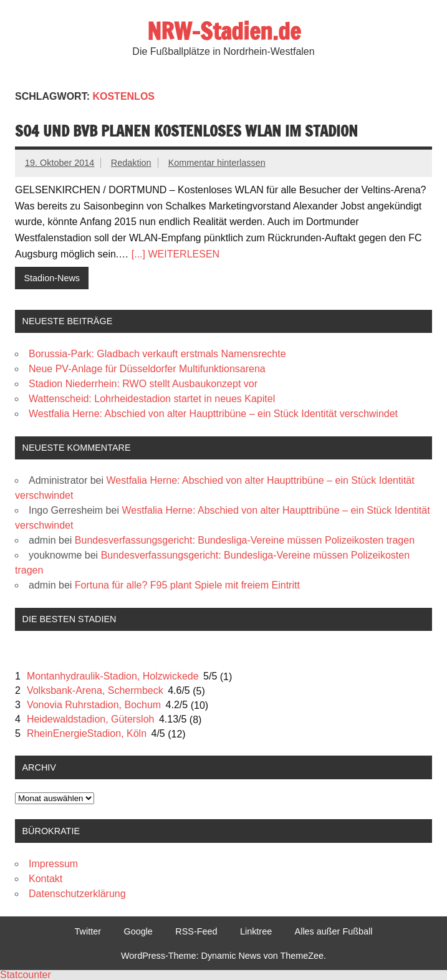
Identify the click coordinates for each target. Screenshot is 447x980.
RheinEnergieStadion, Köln (87, 733)
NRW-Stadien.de (224, 31)
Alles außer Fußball (334, 931)
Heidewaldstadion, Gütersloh (91, 719)
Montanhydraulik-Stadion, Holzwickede (113, 676)
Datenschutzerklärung (77, 894)
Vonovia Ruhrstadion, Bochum (94, 705)
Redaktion (131, 163)
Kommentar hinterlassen (217, 163)
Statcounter (26, 975)
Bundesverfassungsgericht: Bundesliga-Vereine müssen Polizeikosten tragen (245, 540)
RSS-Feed (196, 931)
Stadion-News (52, 278)
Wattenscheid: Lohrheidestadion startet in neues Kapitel (152, 399)
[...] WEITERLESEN (175, 254)
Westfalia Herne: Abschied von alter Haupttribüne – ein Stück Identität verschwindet (213, 414)
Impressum (53, 864)
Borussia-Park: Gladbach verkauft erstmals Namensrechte (157, 354)
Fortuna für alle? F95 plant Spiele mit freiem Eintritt (187, 585)
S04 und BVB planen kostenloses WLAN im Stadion (186, 131)
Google (138, 931)
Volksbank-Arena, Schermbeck (95, 690)
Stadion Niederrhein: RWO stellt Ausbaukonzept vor (143, 384)
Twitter (88, 931)
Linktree (256, 931)
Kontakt (46, 879)
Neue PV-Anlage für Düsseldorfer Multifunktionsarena (147, 369)
